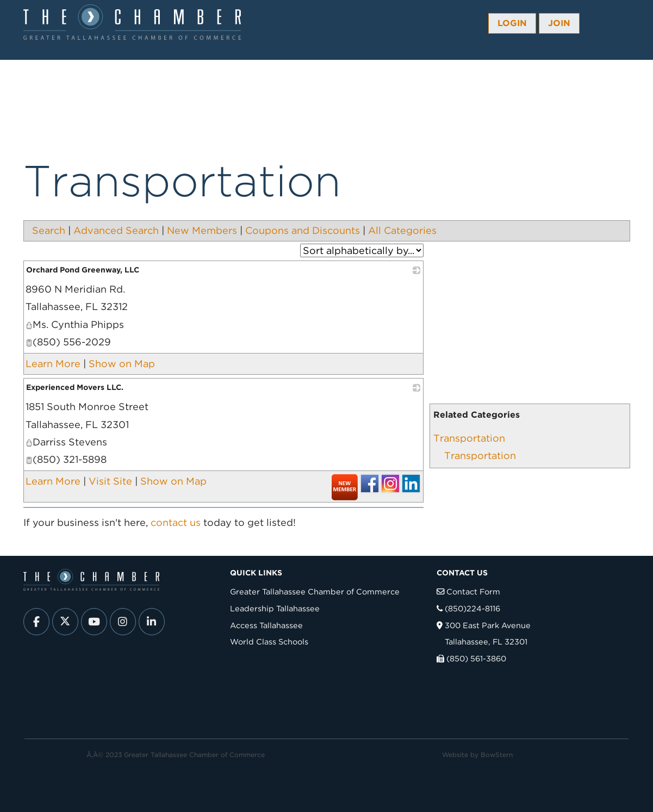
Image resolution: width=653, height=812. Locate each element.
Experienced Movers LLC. (75, 387)
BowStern (497, 755)
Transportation (469, 438)
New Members (202, 230)
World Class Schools (269, 641)
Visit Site (110, 481)
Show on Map (122, 364)
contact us (176, 522)
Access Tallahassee (266, 625)
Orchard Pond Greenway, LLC (83, 270)
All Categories (402, 230)
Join (559, 23)
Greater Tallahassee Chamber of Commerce (315, 591)
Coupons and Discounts (303, 230)
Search (49, 230)
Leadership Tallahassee (275, 608)
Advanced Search (116, 230)
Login (512, 23)
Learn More (53, 364)
